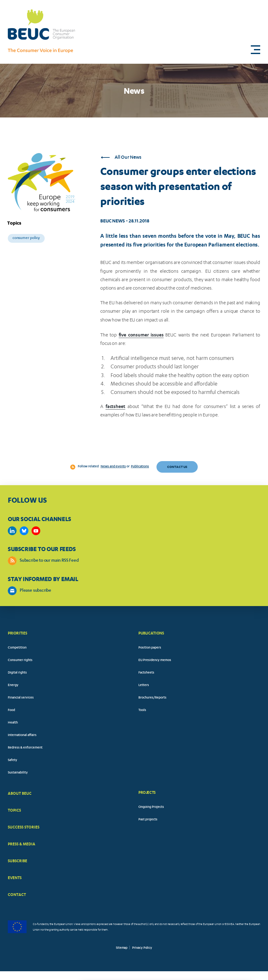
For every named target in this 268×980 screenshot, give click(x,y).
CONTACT (17, 895)
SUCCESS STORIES (24, 827)
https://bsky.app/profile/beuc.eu (24, 531)
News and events (113, 467)
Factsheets (146, 673)
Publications (140, 467)
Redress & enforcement (25, 748)
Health (13, 723)
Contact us (177, 467)
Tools (142, 710)
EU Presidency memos (155, 660)
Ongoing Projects (151, 807)
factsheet (115, 406)
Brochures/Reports (152, 698)
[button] (256, 50)
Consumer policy (26, 238)
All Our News (121, 158)
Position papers (150, 648)
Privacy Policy (142, 948)
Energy (13, 685)
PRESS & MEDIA (22, 844)
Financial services (21, 698)
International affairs (22, 735)
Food (11, 710)
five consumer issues (141, 335)
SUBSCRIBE (17, 861)
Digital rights (17, 673)
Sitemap (122, 948)
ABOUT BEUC (20, 793)
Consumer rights (20, 660)
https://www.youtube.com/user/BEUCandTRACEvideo (36, 531)
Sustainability (18, 773)
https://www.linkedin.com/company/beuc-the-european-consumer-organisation (12, 531)
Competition (17, 648)
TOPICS (14, 810)
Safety (12, 760)
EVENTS (15, 878)
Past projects (148, 820)
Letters (144, 685)
